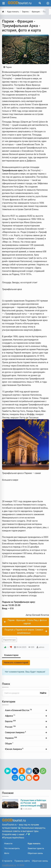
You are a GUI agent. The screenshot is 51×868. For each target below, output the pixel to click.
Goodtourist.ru (9, 865)
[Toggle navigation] (48, 3)
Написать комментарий (16, 663)
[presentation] (7, 806)
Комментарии (11, 655)
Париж (7, 67)
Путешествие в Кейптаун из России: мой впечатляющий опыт (33, 803)
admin (42, 647)
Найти (43, 693)
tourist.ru (20, 3)
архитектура (10, 640)
